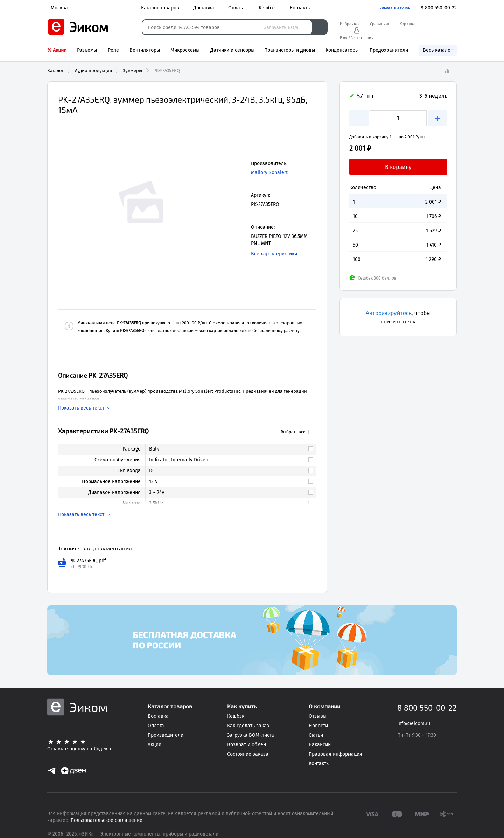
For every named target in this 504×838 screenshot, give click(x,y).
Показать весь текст (81, 408)
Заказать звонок (395, 8)
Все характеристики (274, 254)
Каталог (56, 71)
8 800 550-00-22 (439, 8)
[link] (228, 449)
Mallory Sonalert (269, 173)
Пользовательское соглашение (107, 820)
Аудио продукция (93, 71)
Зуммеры (133, 71)
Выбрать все (297, 432)
